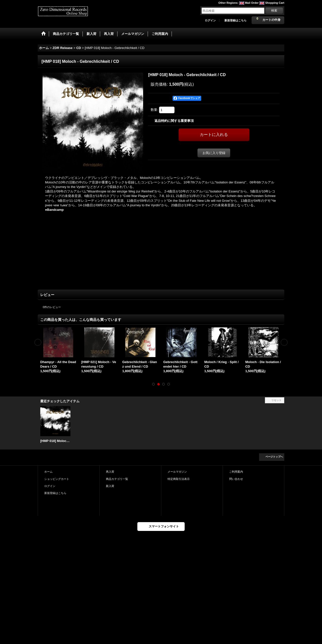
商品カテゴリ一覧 (117, 479)
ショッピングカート (57, 479)
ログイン (210, 20)
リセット (276, 400)
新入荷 (110, 486)
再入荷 (110, 472)
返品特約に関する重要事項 (174, 121)
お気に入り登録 (214, 153)
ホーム (48, 472)
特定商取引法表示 (179, 479)
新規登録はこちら (235, 20)
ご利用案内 (236, 472)
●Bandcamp (54, 210)
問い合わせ (236, 479)
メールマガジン (177, 472)
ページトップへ (274, 457)
